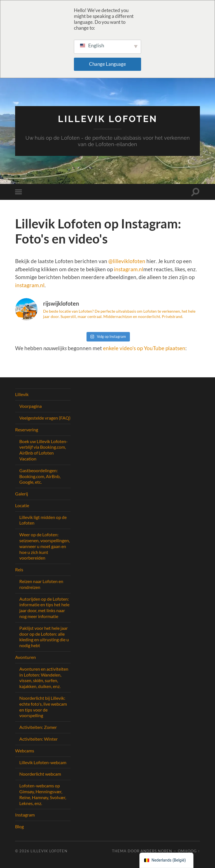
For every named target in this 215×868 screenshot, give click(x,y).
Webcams (25, 751)
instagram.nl (129, 269)
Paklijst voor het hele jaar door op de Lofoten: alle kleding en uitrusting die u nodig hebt (44, 637)
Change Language (107, 64)
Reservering (27, 430)
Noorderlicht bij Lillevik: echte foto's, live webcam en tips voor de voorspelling (43, 707)
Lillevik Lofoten (108, 119)
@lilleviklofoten (127, 261)
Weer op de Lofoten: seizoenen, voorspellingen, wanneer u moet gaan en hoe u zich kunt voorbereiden (45, 546)
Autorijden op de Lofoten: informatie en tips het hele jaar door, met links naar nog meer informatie (44, 608)
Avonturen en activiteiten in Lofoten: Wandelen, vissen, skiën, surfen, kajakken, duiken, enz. (44, 678)
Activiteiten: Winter (38, 739)
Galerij (22, 494)
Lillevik (22, 394)
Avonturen (25, 657)
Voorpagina (31, 406)
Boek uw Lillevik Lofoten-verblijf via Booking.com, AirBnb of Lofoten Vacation (44, 450)
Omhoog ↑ (189, 851)
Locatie (22, 505)
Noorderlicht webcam (40, 774)
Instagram (25, 815)
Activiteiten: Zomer (38, 727)
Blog (19, 826)
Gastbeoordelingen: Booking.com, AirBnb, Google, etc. (40, 476)
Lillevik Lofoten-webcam (43, 762)
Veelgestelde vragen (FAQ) (45, 418)
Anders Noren (156, 851)
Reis (19, 569)
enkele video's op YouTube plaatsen (144, 348)
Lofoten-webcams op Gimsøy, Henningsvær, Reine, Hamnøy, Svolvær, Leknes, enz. (43, 794)
